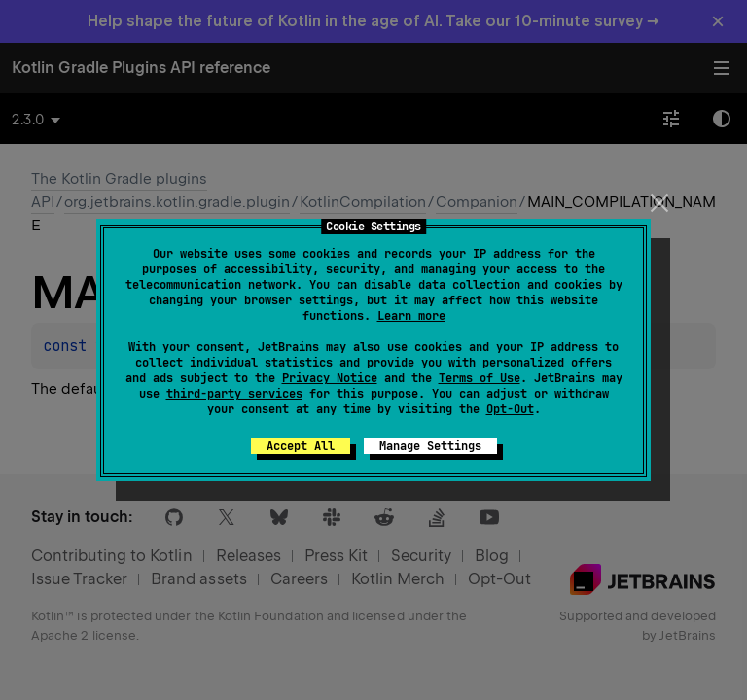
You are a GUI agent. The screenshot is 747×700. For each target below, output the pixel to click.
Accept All (301, 446)
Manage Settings (430, 446)
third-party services (234, 394)
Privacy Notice (330, 378)
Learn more (411, 316)
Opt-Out (510, 409)
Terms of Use (480, 378)
